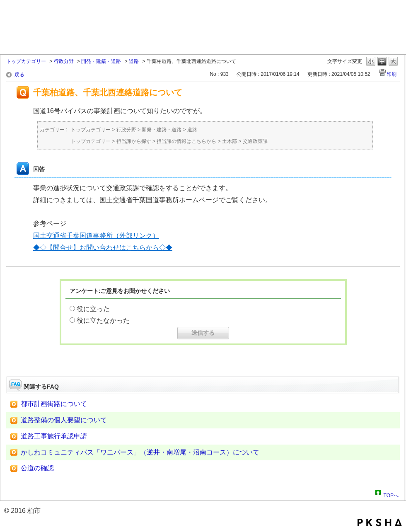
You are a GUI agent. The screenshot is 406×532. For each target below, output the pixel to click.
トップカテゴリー (26, 61)
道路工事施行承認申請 (54, 436)
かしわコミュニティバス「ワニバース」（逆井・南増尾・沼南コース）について (140, 452)
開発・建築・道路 (101, 61)
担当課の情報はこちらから (186, 141)
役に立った (93, 309)
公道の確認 (37, 468)
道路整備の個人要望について (64, 420)
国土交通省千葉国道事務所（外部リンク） (96, 236)
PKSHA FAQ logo (380, 522)
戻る (19, 75)
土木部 (230, 141)
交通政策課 (255, 141)
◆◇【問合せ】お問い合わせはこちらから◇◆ (103, 248)
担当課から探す (134, 141)
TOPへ (391, 494)
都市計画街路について (54, 404)
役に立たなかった (103, 320)
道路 (134, 61)
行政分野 (64, 61)
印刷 (391, 74)
